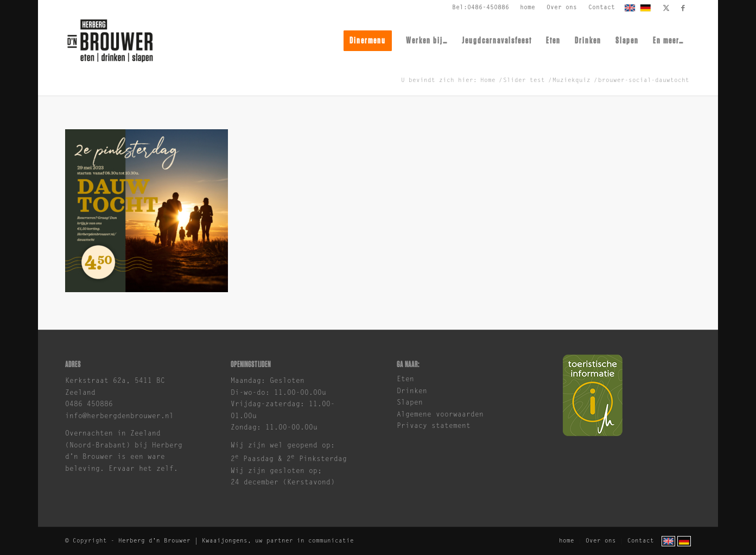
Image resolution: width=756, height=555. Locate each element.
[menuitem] (528, 8)
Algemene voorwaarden (440, 415)
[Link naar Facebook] (683, 8)
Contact (602, 8)
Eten (405, 379)
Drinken (412, 391)
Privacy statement (434, 426)
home (528, 8)
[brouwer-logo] (110, 41)
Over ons (562, 8)
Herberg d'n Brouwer (154, 541)
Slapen (410, 403)
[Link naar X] (666, 8)
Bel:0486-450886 (481, 8)
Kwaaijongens (225, 541)
